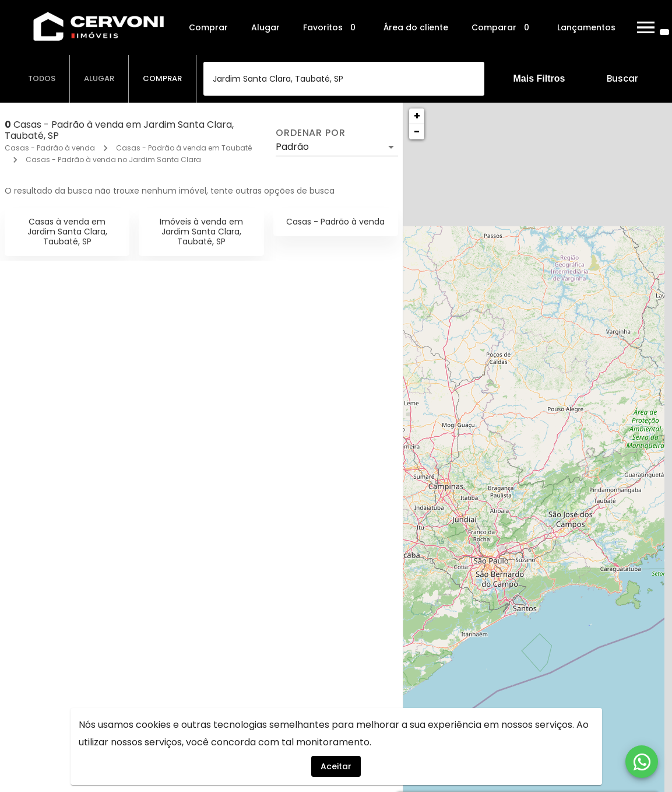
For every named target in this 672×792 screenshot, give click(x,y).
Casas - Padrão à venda (50, 148)
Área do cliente (416, 27)
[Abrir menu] (646, 27)
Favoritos (332, 28)
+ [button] (417, 116)
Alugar (265, 27)
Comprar (208, 27)
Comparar (503, 28)
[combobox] (344, 79)
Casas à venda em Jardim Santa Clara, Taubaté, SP (67, 232)
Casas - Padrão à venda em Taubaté (184, 148)
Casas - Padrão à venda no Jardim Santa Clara (113, 160)
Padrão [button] (292, 147)
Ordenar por (311, 133)
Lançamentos (586, 27)
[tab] (42, 79)
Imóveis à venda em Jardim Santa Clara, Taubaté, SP (201, 232)
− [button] (417, 132)
